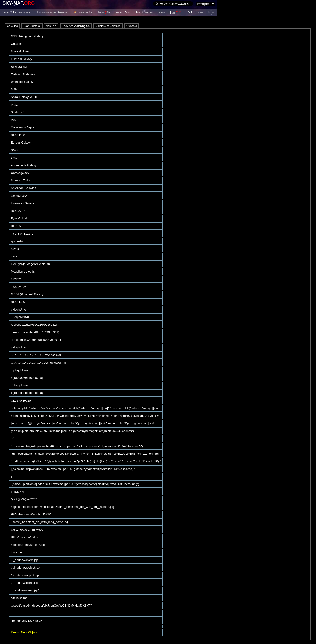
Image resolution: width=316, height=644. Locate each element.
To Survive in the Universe (52, 12)
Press (200, 12)
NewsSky (105, 12)
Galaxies (12, 26)
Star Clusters (32, 26)
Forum (161, 12)
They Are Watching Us (76, 26)
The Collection (144, 12)
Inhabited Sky (86, 12)
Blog (176, 13)
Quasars (132, 26)
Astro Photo (124, 12)
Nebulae (51, 26)
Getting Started (22, 12)
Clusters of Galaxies (108, 26)
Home (5, 12)
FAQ (189, 12)
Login (211, 12)
